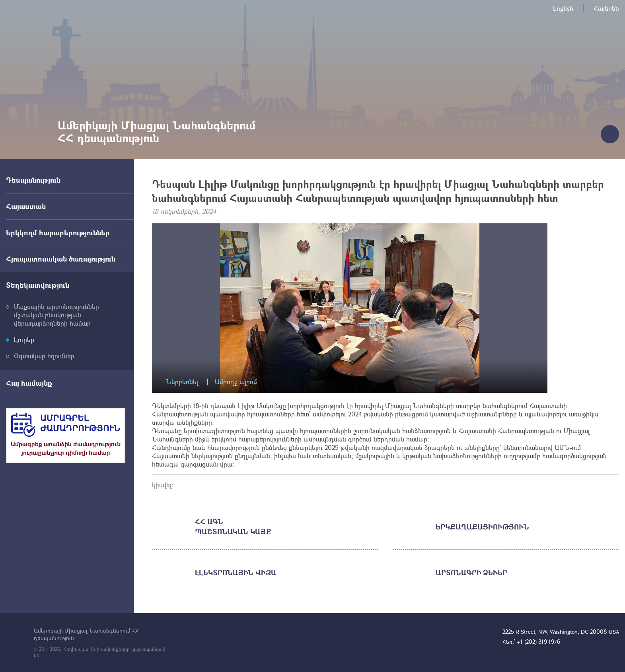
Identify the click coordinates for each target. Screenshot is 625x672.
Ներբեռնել (182, 382)
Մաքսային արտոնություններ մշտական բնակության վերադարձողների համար (56, 315)
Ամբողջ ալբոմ (236, 382)
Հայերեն (606, 8)
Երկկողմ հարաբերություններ (58, 232)
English (563, 8)
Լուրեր (24, 339)
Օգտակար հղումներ (44, 356)
